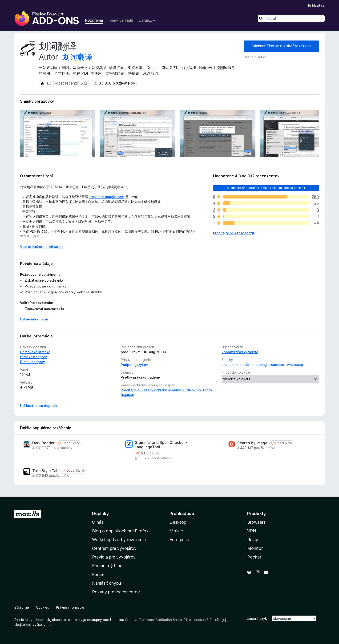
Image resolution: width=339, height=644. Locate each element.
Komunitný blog (107, 566)
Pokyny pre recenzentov (116, 592)
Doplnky (100, 513)
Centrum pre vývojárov (114, 548)
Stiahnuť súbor (255, 57)
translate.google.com (107, 197)
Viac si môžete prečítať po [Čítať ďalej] (42, 247)
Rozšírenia (94, 20)
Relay (253, 540)
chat (225, 365)
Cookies (42, 607)
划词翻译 (77, 57)
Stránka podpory (33, 357)
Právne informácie (70, 607)
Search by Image (252, 443)
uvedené (36, 620)
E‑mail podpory (32, 362)
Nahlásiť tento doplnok (39, 406)
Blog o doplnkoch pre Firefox (120, 531)
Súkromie (22, 607)
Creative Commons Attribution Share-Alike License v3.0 (168, 620)
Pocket (254, 557)
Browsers (256, 522)
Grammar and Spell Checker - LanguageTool (161, 445)
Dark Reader (43, 443)
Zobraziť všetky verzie (240, 352)
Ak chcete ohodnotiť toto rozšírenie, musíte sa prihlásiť (266, 188)
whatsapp (295, 365)
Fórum (98, 574)
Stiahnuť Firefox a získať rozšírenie (281, 46)
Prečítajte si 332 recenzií (234, 233)
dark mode (240, 365)
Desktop (178, 522)
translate (277, 365)
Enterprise (179, 540)
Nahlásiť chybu (107, 583)
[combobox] (291, 18)
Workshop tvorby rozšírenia (119, 540)
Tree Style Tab (45, 471)
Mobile (176, 531)
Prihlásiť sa (316, 5)
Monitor (255, 548)
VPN (252, 531)
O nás (98, 522)
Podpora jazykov (134, 365)
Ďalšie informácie (34, 319)
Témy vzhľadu (121, 20)
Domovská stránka (35, 352)
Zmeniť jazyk (257, 618)
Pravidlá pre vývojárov (114, 557)
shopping (259, 365)
